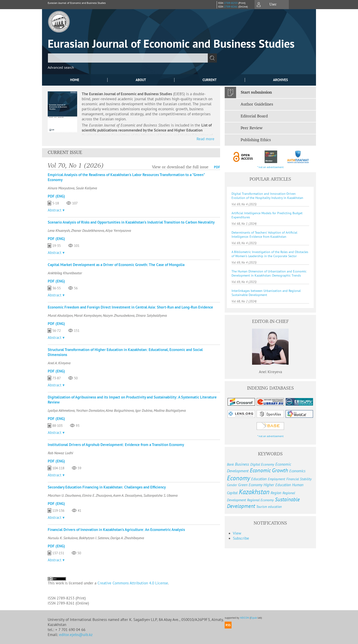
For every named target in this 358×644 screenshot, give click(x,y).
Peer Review (252, 128)
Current (210, 80)
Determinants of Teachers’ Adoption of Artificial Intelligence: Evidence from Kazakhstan (264, 235)
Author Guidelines (257, 104)
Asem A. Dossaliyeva (128, 495)
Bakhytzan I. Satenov (94, 538)
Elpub (254, 618)
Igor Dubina (144, 410)
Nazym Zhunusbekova (119, 315)
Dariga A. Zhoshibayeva (127, 538)
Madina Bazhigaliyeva (170, 410)
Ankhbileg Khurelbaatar (65, 273)
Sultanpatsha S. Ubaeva (161, 495)
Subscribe (241, 538)
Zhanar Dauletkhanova (88, 230)
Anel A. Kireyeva (59, 363)
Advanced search (61, 67)
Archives (280, 80)
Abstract (55, 210)
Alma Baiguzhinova (120, 410)
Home (75, 80)
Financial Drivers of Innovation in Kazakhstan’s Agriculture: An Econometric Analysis (116, 530)
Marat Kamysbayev (88, 315)
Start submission (256, 92)
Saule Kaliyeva (86, 188)
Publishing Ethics (256, 140)
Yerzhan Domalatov (90, 410)
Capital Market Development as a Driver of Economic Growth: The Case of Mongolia (116, 265)
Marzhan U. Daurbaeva (64, 495)
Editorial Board (254, 116)
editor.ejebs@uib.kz (76, 635)
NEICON (245, 618)
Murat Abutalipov (60, 315)
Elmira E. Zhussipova (97, 495)
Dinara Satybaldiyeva (151, 315)
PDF (217, 167)
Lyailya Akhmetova (61, 410)
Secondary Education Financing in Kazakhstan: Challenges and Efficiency (107, 487)
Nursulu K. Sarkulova (63, 538)
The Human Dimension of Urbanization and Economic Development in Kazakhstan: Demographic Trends (269, 273)
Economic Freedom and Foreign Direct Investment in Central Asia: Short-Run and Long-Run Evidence (130, 307)
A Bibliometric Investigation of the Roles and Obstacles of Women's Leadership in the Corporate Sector (270, 254)
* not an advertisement (270, 167)
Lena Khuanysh (59, 230)
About (141, 80)
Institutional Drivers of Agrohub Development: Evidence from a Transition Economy (116, 445)
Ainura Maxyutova (61, 188)
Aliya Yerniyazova (118, 230)
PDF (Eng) (56, 196)
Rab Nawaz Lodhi (60, 453)
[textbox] (128, 58)
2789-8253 (231, 3)
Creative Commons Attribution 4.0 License (133, 583)
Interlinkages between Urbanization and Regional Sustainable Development (266, 293)
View (237, 533)
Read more (205, 139)
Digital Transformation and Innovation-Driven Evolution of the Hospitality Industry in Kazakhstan (267, 196)
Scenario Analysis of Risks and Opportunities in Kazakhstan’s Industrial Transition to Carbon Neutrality (131, 222)
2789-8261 (231, 7)
